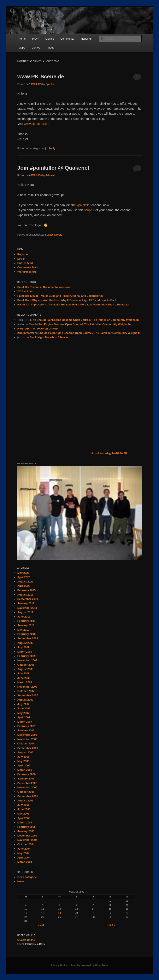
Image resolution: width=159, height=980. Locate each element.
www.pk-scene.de (36, 124)
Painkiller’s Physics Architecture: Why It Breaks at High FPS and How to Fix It (67, 300)
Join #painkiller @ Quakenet (53, 168)
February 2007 (26, 726)
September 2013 (28, 599)
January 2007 (26, 730)
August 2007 (25, 700)
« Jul (41, 925)
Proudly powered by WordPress (90, 965)
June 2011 (24, 617)
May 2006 (23, 761)
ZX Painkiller (25, 291)
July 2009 (23, 647)
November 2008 (27, 660)
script (88, 210)
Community (67, 39)
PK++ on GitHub (47, 329)
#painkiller (84, 205)
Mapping (86, 39)
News (21, 881)
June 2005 (24, 809)
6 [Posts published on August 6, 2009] (76, 905)
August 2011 (25, 612)
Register (23, 254)
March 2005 (25, 823)
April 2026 (24, 577)
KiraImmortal (26, 333)
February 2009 (26, 656)
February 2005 (26, 827)
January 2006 (26, 779)
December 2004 (27, 836)
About (50, 48)
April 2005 (24, 818)
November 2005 (27, 787)
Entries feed (25, 263)
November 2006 (27, 739)
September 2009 (28, 638)
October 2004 (26, 844)
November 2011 (27, 608)
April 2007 (24, 717)
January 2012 (26, 603)
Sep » (112, 925)
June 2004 (24, 849)
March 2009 (25, 652)
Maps (22, 48)
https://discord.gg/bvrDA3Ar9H (109, 453)
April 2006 (24, 765)
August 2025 (25, 582)
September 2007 (28, 695)
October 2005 (26, 792)
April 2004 (24, 858)
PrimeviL (51, 175)
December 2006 (27, 735)
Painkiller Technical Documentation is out (44, 287)
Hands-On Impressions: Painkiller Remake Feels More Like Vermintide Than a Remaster (73, 305)
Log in (21, 259)
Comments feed (28, 267)
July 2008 (23, 673)
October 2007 (26, 691)
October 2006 (26, 744)
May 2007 (23, 713)
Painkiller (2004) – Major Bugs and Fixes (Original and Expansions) (60, 296)
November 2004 (27, 840)
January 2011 (26, 625)
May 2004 (23, 853)
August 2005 (25, 801)
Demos (36, 48)
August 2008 (25, 669)
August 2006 (25, 752)
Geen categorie (27, 877)
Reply (51, 148)
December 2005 (27, 783)
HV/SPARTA (25, 329)
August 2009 (25, 643)
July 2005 (23, 805)
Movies (50, 39)
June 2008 (24, 678)
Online (26, 940)
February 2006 (26, 774)
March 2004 (25, 862)
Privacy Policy (59, 965)
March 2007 (25, 722)
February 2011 (26, 621)
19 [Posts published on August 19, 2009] (60, 913)
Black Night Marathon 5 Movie (49, 337)
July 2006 (23, 757)
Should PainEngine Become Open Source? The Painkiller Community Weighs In (88, 320)
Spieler (50, 84)
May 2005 (23, 814)
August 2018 (25, 595)
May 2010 (23, 630)
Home (22, 39)
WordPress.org (27, 272)
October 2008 (26, 665)
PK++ (36, 39)
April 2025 (24, 586)
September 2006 (28, 748)
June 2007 (24, 708)
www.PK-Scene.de (41, 77)
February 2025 (26, 590)
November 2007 (27, 687)
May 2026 (23, 573)
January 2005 (26, 831)
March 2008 (25, 682)
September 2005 (28, 796)
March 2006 (25, 770)
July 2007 (23, 704)
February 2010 (26, 634)
